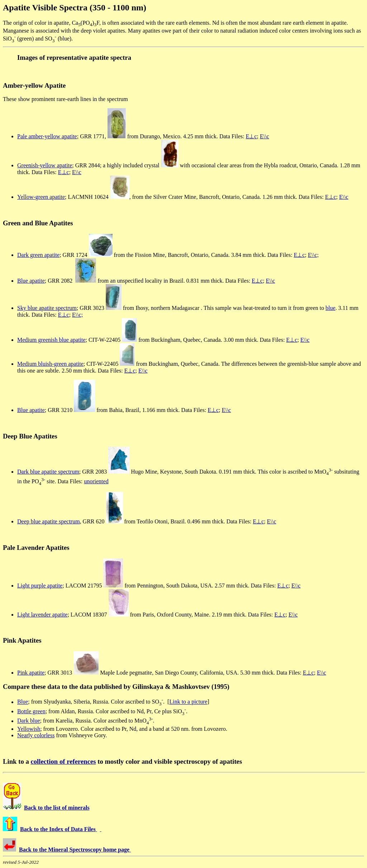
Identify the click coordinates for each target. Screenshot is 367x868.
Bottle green (31, 711)
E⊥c (251, 136)
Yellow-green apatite (41, 197)
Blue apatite (31, 281)
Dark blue (29, 721)
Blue (23, 702)
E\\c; (313, 255)
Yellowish (29, 729)
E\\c (264, 136)
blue (330, 308)
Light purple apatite (40, 586)
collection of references (63, 761)
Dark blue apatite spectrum (48, 472)
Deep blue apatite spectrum (49, 521)
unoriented (96, 481)
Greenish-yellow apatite (45, 165)
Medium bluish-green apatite (50, 364)
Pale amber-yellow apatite (47, 136)
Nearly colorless (36, 735)
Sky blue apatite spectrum (47, 308)
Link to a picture (188, 702)
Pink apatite (31, 673)
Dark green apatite (38, 255)
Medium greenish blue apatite (51, 340)
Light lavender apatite (42, 615)
